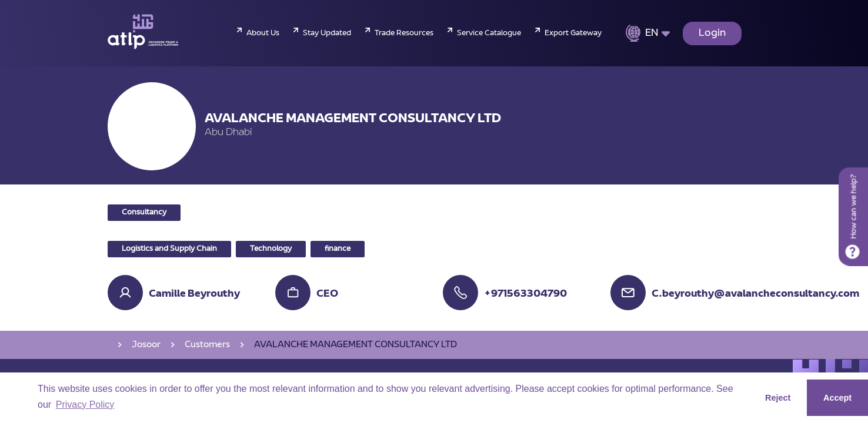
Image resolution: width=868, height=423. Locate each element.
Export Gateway (573, 33)
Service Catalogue (489, 33)
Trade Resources (404, 33)
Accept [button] (837, 398)
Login (712, 33)
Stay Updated (327, 33)
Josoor (146, 345)
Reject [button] (778, 398)
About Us (263, 33)
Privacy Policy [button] (85, 404)
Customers (207, 345)
